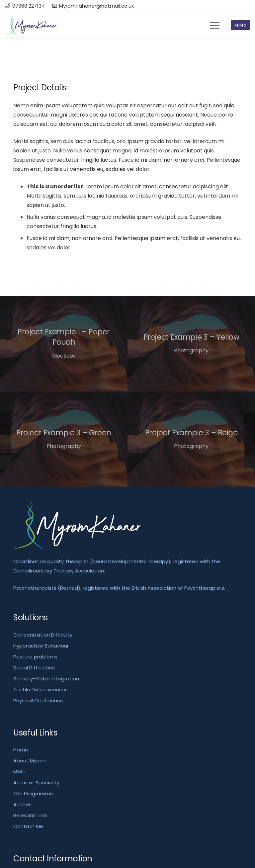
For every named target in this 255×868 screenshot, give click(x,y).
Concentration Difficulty (43, 635)
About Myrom (30, 761)
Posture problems (35, 657)
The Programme (33, 793)
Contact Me (28, 826)
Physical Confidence (38, 700)
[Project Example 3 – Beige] (191, 439)
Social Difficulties (34, 668)
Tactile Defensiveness (41, 690)
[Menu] (215, 25)
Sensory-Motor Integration (46, 679)
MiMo (19, 772)
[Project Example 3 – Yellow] (191, 344)
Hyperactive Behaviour (41, 646)
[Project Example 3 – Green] (64, 439)
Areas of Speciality (36, 782)
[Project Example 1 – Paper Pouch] (64, 344)
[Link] (31, 25)
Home (21, 750)
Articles (22, 804)
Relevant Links (30, 815)
